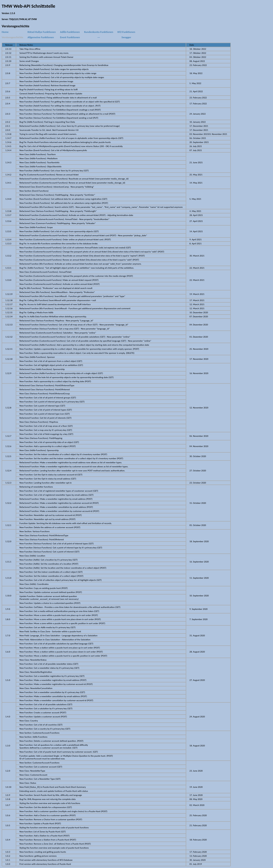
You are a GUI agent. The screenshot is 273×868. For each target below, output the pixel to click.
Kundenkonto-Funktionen (99, 32)
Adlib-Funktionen (70, 32)
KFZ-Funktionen (126, 32)
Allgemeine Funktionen (41, 37)
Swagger (126, 37)
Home (5, 32)
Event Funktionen (70, 37)
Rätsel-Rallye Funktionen (42, 32)
